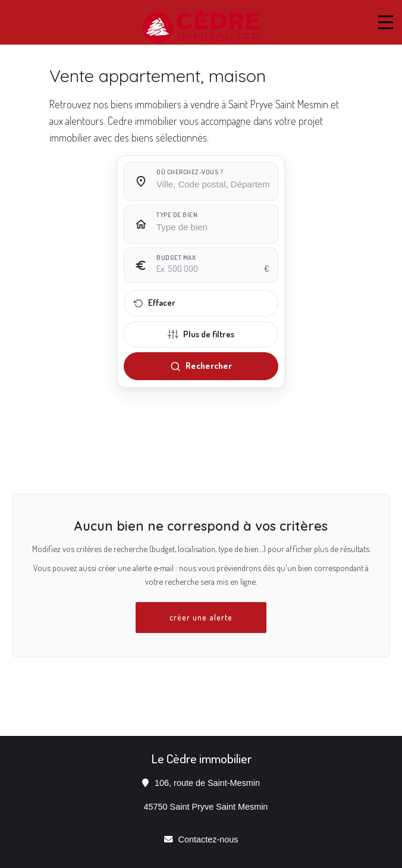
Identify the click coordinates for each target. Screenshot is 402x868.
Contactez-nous (208, 839)
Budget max (176, 258)
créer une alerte (201, 617)
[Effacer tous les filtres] (201, 303)
